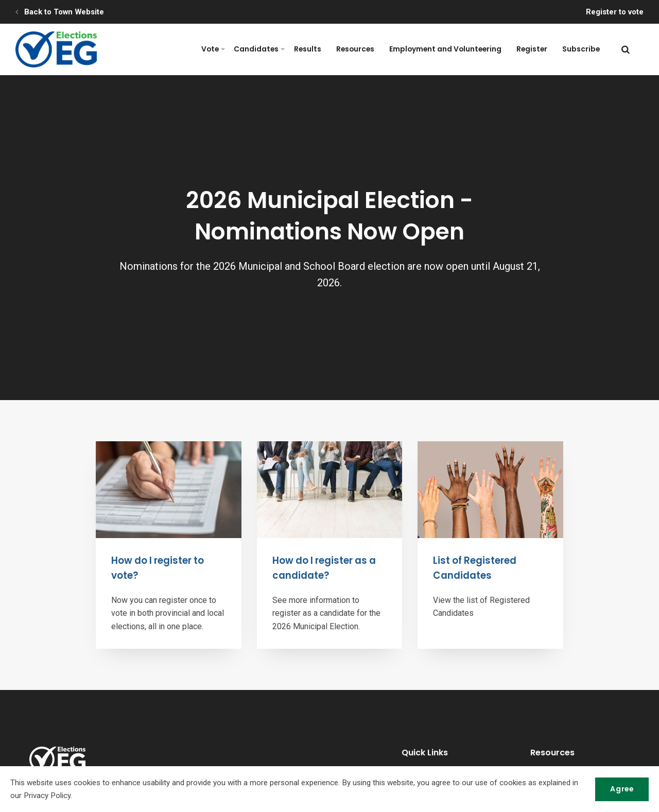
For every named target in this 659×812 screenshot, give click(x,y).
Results (319, 49)
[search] (626, 49)
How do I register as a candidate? (327, 568)
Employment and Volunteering (452, 49)
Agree (620, 789)
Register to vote (614, 12)
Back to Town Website (60, 12)
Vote (231, 49)
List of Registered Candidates (477, 568)
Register (536, 49)
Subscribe (583, 49)
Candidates (274, 49)
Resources (365, 49)
